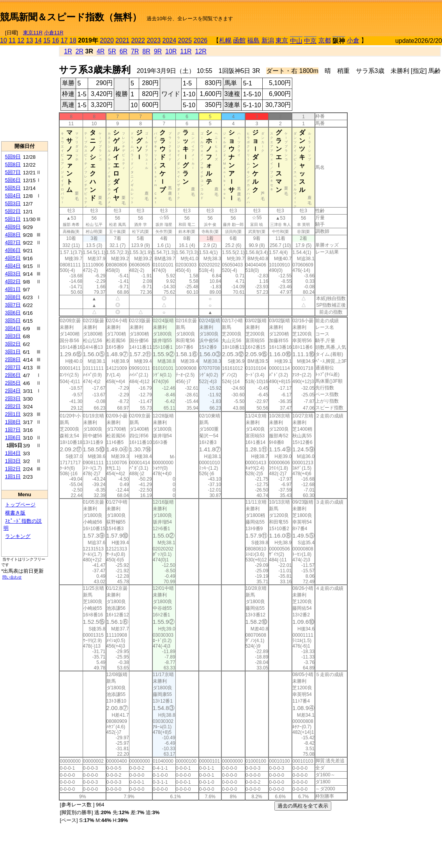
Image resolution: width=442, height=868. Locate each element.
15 (47, 40)
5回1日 (13, 219)
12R (201, 51)
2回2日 (13, 406)
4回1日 (13, 289)
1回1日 (13, 477)
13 (30, 40)
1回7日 (13, 430)
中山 (296, 41)
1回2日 (13, 469)
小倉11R (54, 33)
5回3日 (13, 203)
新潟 (268, 40)
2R (80, 51)
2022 (138, 40)
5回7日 (13, 172)
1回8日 (13, 422)
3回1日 (13, 352)
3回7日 (13, 305)
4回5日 (13, 258)
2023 (154, 40)
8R (146, 51)
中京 (310, 41)
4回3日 (13, 274)
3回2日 (13, 344)
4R (101, 51)
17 (64, 40)
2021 (122, 40)
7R (135, 51)
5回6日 (13, 180)
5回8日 (13, 164)
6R (124, 51)
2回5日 (13, 383)
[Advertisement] (25, 93)
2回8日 (13, 359)
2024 (169, 40)
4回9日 (13, 227)
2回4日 (13, 391)
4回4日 (13, 266)
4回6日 (13, 250)
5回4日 (13, 196)
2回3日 (13, 398)
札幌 (225, 40)
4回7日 (13, 242)
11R (186, 51)
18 (73, 40)
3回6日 (13, 313)
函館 (239, 40)
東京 (282, 40)
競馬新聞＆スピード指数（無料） (71, 17)
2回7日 (13, 367)
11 (12, 40)
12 (21, 40)
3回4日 (13, 328)
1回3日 (13, 461)
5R (112, 51)
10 (4, 40)
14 (38, 40)
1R (68, 51)
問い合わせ (12, 577)
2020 (107, 40)
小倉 (353, 40)
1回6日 (13, 438)
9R (158, 51)
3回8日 (13, 297)
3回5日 (13, 320)
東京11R (33, 33)
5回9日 (13, 157)
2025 (185, 40)
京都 (325, 40)
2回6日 (13, 375)
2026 (201, 40)
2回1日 (13, 414)
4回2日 (13, 281)
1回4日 (13, 453)
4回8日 (13, 235)
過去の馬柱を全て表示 (303, 806)
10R (171, 51)
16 (56, 40)
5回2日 (13, 211)
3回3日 (13, 336)
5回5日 (13, 188)
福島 (253, 40)
